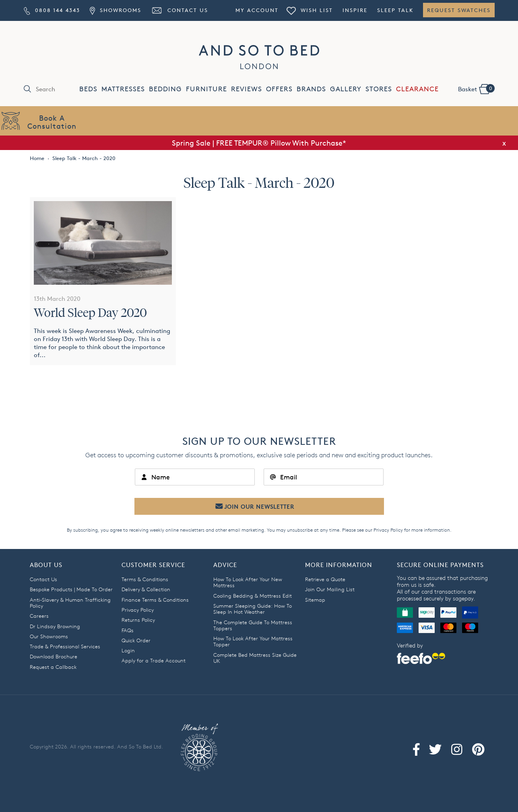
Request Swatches (459, 10)
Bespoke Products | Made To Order (71, 589)
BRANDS (311, 89)
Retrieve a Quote (325, 579)
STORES (379, 89)
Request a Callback (53, 667)
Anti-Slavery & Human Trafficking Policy (70, 603)
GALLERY (346, 89)
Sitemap (315, 600)
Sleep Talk (395, 10)
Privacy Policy (388, 530)
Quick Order (136, 640)
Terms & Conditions (145, 579)
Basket (476, 88)
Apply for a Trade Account (154, 660)
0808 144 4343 (52, 10)
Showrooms (116, 10)
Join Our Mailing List (330, 589)
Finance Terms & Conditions (155, 600)
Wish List (310, 10)
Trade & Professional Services (65, 646)
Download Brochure (54, 656)
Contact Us (180, 10)
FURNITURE (206, 89)
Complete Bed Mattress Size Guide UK (255, 658)
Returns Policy (138, 620)
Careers (39, 616)
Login (128, 650)
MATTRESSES (123, 89)
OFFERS (279, 89)
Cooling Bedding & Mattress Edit (253, 596)
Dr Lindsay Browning (55, 626)
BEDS (88, 89)
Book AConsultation (52, 122)
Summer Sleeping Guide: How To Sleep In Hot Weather (253, 609)
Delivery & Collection (146, 589)
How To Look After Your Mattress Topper (253, 641)
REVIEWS (247, 89)
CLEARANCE (417, 89)
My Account (257, 10)
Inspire (355, 10)
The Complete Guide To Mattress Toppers (253, 625)
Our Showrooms (49, 636)
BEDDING (165, 89)
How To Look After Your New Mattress (248, 582)
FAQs (128, 630)
